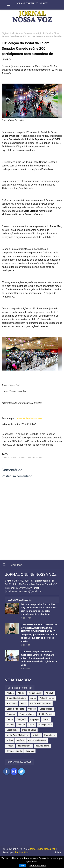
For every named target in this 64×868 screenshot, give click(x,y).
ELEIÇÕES (21, 719)
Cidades (5, 458)
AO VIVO (50, 693)
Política (20, 741)
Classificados (46, 709)
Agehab (10, 693)
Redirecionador (24, 746)
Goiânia (21, 725)
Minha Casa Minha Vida (17, 735)
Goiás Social (12, 730)
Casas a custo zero (15, 709)
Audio (33, 698)
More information (38, 865)
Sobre (58, 853)
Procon (10, 746)
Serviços (30, 751)
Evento (46, 719)
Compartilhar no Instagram (14, 771)
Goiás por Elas (45, 725)
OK (23, 865)
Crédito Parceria (46, 714)
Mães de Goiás (29, 730)
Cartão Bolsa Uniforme (41, 704)
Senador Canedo (23, 33)
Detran (10, 719)
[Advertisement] (32, 814)
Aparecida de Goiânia (16, 698)
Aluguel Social (35, 693)
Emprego (34, 719)
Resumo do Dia (42, 746)
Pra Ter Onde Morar (37, 741)
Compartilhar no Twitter (22, 771)
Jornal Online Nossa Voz (29, 419)
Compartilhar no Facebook (7, 771)
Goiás (14, 458)
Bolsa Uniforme (47, 698)
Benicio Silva (22, 853)
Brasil (23, 704)
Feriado (10, 725)
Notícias (22, 458)
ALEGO (21, 693)
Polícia (10, 741)
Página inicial (8, 33)
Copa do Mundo (27, 714)
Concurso (11, 714)
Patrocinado (50, 735)
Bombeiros (12, 704)
